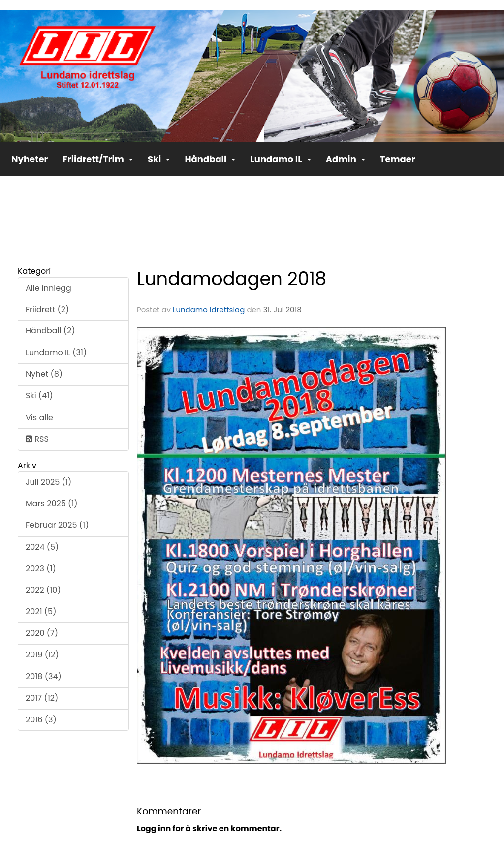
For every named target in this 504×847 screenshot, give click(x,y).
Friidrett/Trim (98, 159)
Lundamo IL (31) (56, 352)
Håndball (210, 159)
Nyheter (30, 159)
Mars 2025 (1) (52, 504)
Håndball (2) (50, 331)
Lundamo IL (281, 159)
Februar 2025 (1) (57, 525)
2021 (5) (41, 611)
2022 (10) (43, 590)
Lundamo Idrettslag (209, 309)
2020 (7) (42, 633)
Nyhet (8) (44, 374)
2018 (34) (44, 676)
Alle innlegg (48, 288)
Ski (159, 159)
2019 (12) (42, 655)
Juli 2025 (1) (48, 482)
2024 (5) (42, 547)
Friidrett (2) (47, 309)
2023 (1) (41, 569)
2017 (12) (42, 698)
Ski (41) (39, 396)
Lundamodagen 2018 (232, 279)
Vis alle (39, 417)
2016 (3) (41, 720)
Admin (346, 159)
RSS (37, 439)
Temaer (398, 159)
